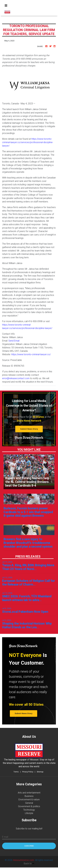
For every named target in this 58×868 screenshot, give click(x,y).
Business (29, 796)
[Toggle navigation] (6, 6)
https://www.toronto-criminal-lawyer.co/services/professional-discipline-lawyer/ (28, 142)
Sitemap (40, 772)
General (29, 803)
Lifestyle (29, 813)
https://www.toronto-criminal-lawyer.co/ (31, 354)
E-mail (5, 837)
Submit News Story (29, 429)
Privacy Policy (28, 772)
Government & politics (29, 806)
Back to (29, 863)
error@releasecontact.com (16, 378)
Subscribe (29, 846)
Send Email (14, 341)
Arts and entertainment (29, 793)
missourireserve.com (23, 860)
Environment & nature (29, 799)
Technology (29, 810)
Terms (16, 772)
